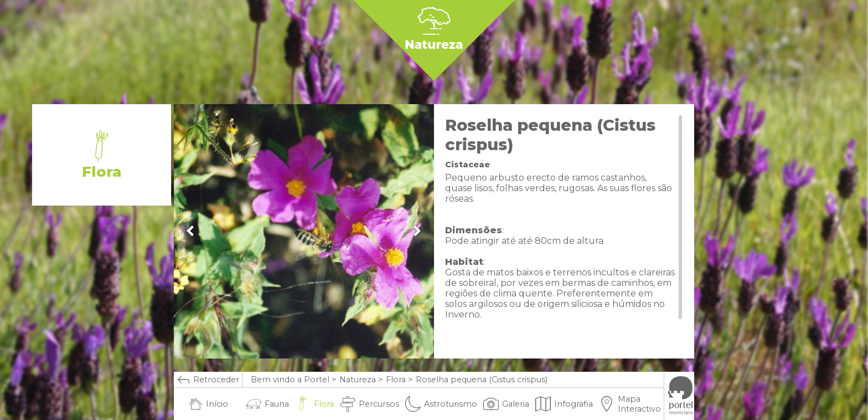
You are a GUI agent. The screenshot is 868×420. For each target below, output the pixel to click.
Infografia (564, 404)
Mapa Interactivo (630, 404)
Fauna (267, 404)
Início (208, 404)
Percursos (369, 404)
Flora (396, 380)
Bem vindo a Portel (290, 380)
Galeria (506, 404)
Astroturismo (441, 404)
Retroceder (208, 380)
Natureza (358, 380)
